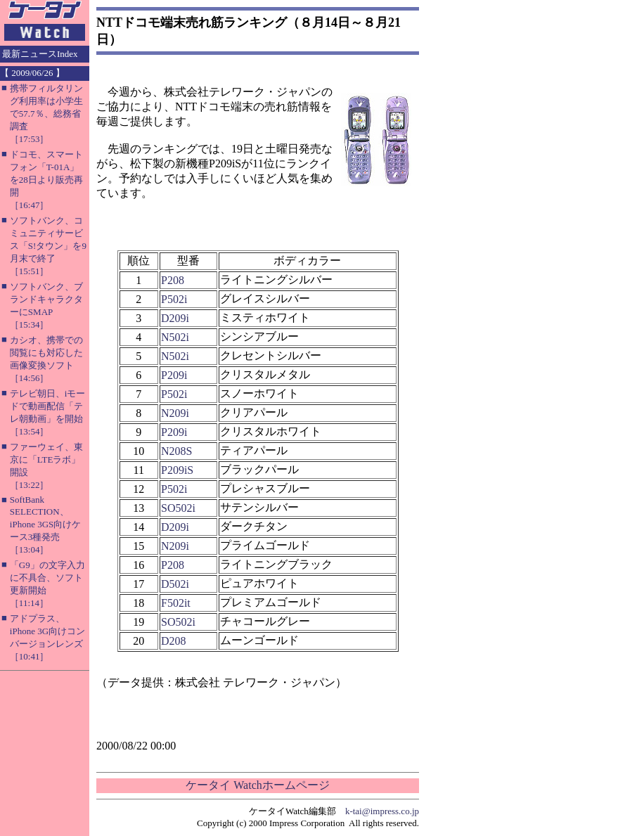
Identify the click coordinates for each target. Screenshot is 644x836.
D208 (174, 641)
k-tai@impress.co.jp (382, 811)
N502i (175, 337)
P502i (174, 299)
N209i (175, 413)
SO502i (178, 508)
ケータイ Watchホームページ (257, 785)
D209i (175, 318)
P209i (174, 375)
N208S (176, 451)
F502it (176, 603)
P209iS (177, 470)
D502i (175, 584)
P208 (173, 280)
